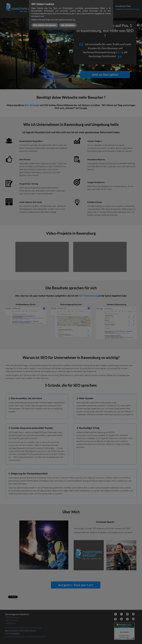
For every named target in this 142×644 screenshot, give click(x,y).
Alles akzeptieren (68, 25)
